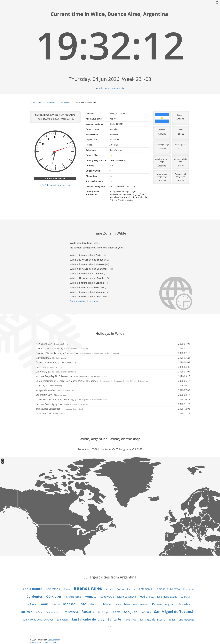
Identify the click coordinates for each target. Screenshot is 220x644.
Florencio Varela (73, 597)
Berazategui (53, 589)
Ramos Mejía (53, 612)
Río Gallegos (104, 612)
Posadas (184, 604)
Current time (35, 103)
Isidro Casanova (127, 597)
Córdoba (54, 596)
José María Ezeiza (167, 597)
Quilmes (27, 612)
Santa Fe (114, 619)
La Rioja (31, 604)
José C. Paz (146, 597)
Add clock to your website (112, 88)
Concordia (189, 589)
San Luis (146, 612)
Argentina (65, 103)
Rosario (88, 612)
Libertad (56, 604)
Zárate (108, 627)
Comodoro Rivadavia (168, 589)
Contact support (50, 643)
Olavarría (144, 604)
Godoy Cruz (107, 597)
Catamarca (145, 589)
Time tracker (35, 643)
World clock (51, 103)
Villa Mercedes (186, 620)
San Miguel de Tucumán (175, 612)
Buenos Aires (88, 588)
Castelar (132, 589)
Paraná (157, 604)
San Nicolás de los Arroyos (38, 620)
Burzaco (109, 589)
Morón (118, 604)
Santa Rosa (130, 620)
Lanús (44, 604)
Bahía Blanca (33, 589)
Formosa (91, 597)
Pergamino (170, 604)
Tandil (172, 620)
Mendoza (95, 604)
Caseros (120, 589)
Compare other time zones (84, 301)
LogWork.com (54, 640)
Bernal (67, 589)
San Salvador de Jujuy (88, 619)
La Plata (185, 597)
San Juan (131, 612)
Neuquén (130, 604)
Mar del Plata (75, 604)
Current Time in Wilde (55, 178)
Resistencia (70, 612)
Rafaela (39, 612)
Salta (117, 612)
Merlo (107, 604)
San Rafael (62, 620)
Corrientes (35, 596)
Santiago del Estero (153, 619)
